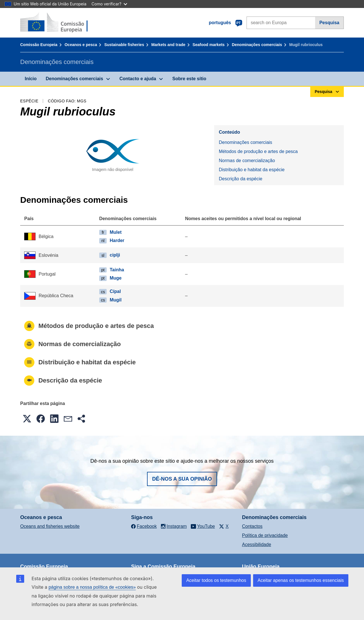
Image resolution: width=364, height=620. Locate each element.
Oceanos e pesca (81, 45)
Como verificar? (109, 4)
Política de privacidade (265, 535)
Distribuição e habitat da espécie (252, 170)
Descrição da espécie (240, 179)
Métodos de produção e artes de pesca (258, 151)
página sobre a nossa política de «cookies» (92, 587)
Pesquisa (329, 23)
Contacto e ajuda (138, 79)
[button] (27, 419)
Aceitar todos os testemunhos (216, 580)
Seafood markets (209, 45)
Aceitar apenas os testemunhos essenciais (301, 580)
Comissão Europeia (39, 45)
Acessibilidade (257, 544)
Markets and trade (168, 45)
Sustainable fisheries (124, 45)
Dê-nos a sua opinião (182, 479)
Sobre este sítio (189, 79)
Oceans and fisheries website (50, 526)
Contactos (252, 526)
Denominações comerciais (257, 45)
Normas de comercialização (247, 161)
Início (31, 79)
